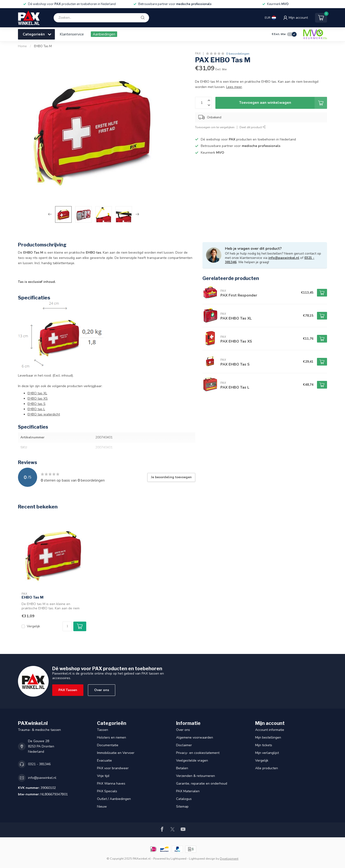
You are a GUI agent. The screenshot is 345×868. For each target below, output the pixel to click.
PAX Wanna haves (111, 784)
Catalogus (184, 799)
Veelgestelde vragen (192, 760)
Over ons (102, 690)
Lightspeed (178, 859)
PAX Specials (107, 791)
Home (22, 46)
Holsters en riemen (112, 737)
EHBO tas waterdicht (44, 414)
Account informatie (270, 730)
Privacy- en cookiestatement (198, 753)
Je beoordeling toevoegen (171, 477)
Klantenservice (72, 34)
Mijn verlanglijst (267, 753)
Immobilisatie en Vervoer (116, 753)
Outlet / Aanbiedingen (114, 799)
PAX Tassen (68, 690)
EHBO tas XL (37, 393)
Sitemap (182, 807)
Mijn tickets (264, 745)
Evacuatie (104, 760)
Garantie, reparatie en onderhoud (202, 784)
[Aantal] (67, 626)
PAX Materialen (188, 791)
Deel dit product (253, 127)
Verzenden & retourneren (195, 776)
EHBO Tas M (43, 46)
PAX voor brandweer (113, 768)
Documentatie (108, 745)
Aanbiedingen (104, 34)
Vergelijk (33, 626)
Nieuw (102, 807)
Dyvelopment (229, 859)
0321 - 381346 (39, 764)
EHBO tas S (37, 404)
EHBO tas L (36, 409)
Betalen (182, 768)
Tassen (103, 730)
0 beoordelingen (238, 54)
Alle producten (267, 768)
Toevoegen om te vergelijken (215, 127)
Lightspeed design (202, 859)
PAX (198, 54)
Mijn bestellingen (268, 737)
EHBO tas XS (38, 399)
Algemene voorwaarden (195, 737)
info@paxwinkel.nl (284, 258)
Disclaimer (184, 745)
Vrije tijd (103, 776)
